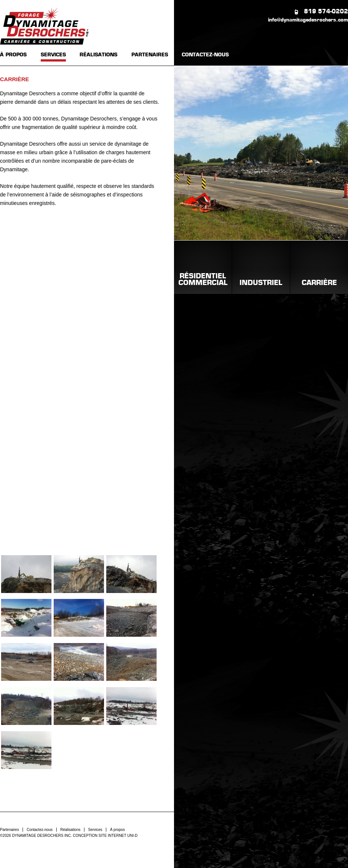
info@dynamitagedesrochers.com (308, 20)
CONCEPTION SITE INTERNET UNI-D (105, 836)
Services (95, 830)
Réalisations (70, 830)
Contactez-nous (40, 830)
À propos (117, 830)
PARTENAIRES (150, 55)
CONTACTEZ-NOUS (205, 55)
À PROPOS (13, 55)
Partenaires (9, 830)
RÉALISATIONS (98, 55)
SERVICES (53, 55)
